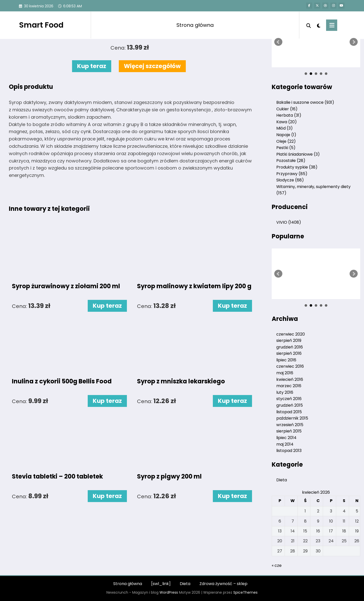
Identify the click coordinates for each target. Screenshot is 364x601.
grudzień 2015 (290, 405)
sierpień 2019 (289, 340)
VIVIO (289, 222)
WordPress (169, 592)
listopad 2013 (289, 451)
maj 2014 (285, 444)
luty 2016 (285, 392)
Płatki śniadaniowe (298, 154)
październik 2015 (292, 418)
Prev (278, 42)
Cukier (287, 109)
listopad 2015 (289, 412)
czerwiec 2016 (290, 366)
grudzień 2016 (290, 347)
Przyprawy (292, 174)
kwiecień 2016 (290, 379)
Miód (285, 128)
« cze (277, 565)
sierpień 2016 (289, 353)
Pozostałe (291, 161)
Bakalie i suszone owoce (305, 102)
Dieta (282, 480)
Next (354, 42)
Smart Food (41, 25)
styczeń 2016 (289, 399)
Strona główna (195, 25)
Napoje (286, 135)
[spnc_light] (318, 25)
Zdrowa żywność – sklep (223, 584)
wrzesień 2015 (290, 425)
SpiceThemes (245, 592)
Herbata (289, 115)
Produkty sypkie (297, 167)
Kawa (287, 122)
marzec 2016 (289, 386)
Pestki (286, 148)
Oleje (286, 141)
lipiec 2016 (286, 360)
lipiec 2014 (286, 438)
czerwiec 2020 (291, 334)
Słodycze (290, 180)
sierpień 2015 (289, 431)
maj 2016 (285, 373)
